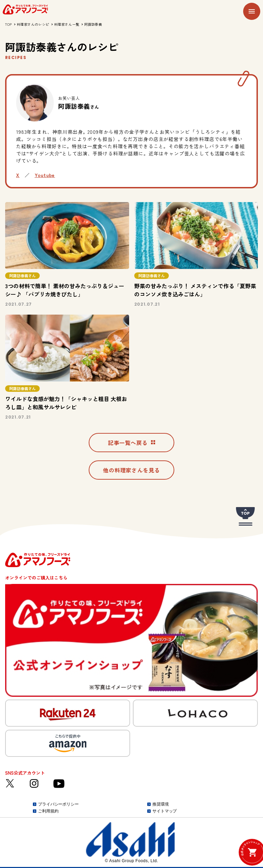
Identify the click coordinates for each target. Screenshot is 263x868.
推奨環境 (161, 804)
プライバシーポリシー (58, 804)
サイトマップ (165, 811)
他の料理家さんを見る (131, 470)
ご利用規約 (48, 811)
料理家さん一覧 (67, 24)
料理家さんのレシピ (33, 24)
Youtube (45, 175)
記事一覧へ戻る (131, 443)
